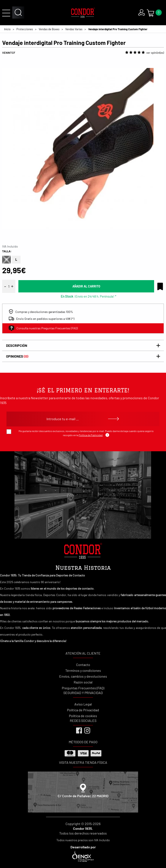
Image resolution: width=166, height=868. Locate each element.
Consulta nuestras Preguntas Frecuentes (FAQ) (43, 328)
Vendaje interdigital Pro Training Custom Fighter (118, 29)
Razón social (83, 682)
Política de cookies (83, 716)
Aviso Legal (83, 704)
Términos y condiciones (83, 670)
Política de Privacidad (83, 710)
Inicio (7, 29)
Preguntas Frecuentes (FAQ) (83, 688)
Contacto (83, 665)
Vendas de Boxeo (49, 29)
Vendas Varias (74, 29)
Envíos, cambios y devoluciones (83, 676)
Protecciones (25, 29)
